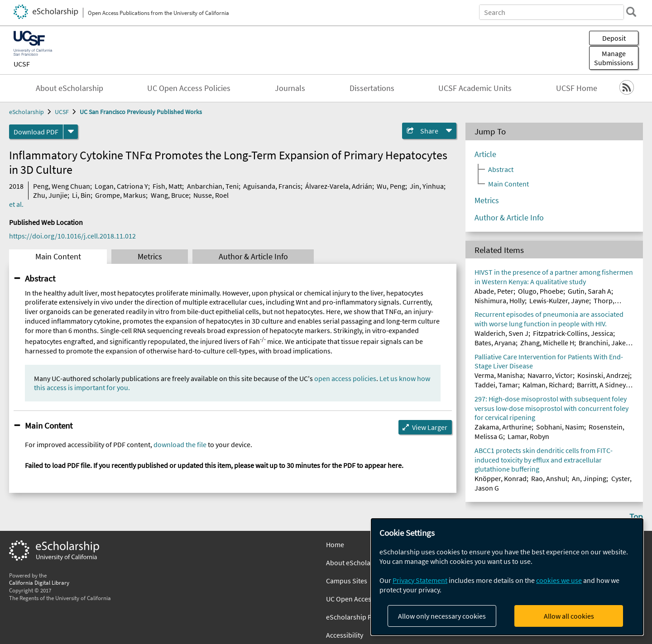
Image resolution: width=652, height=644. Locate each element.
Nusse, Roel (211, 195)
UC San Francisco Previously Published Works (141, 112)
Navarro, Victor (550, 375)
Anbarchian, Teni (213, 186)
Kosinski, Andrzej (604, 375)
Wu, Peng (391, 186)
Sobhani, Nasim (560, 427)
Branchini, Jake (602, 343)
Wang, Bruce (170, 195)
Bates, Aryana (495, 343)
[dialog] (507, 577)
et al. (16, 204)
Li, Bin (81, 195)
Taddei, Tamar (496, 385)
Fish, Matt (167, 186)
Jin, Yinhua (427, 186)
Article (485, 154)
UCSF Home (577, 88)
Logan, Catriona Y (121, 186)
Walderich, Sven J (501, 333)
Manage (614, 58)
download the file (180, 444)
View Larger (430, 427)
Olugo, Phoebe (541, 291)
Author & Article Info (253, 257)
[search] (631, 12)
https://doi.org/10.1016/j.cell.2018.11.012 (72, 236)
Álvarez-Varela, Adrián (339, 186)
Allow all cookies (569, 616)
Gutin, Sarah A (590, 291)
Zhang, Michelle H (547, 343)
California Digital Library (39, 582)
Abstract (40, 278)
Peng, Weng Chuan (62, 186)
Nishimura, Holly (500, 301)
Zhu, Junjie (50, 195)
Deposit (614, 38)
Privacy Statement (420, 580)
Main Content (58, 257)
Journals (290, 88)
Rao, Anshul (549, 478)
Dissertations (372, 88)
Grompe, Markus (120, 195)
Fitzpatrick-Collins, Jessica (573, 333)
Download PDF (36, 132)
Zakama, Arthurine (503, 427)
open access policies (345, 378)
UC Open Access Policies (189, 88)
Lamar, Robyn (528, 436)
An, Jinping (589, 478)
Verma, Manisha (499, 375)
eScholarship (26, 112)
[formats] (71, 132)
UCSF (22, 64)
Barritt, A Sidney (601, 385)
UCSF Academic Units (475, 88)
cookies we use (559, 580)
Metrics (150, 257)
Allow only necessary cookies (442, 616)
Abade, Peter (494, 291)
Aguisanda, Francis (272, 186)
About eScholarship (70, 88)
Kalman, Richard (547, 385)
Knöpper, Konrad (501, 478)
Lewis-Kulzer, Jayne (559, 301)
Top (636, 516)
